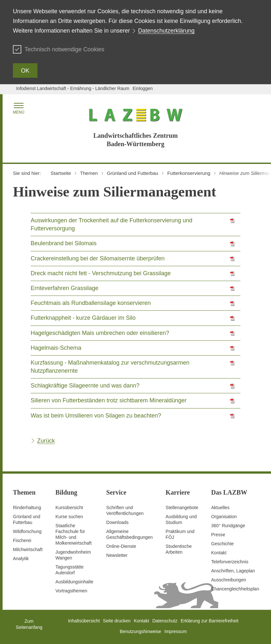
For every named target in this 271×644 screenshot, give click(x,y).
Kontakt (219, 553)
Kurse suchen (69, 517)
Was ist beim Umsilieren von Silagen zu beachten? (96, 416)
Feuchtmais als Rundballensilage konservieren (91, 303)
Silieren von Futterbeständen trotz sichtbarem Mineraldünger (109, 400)
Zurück (46, 441)
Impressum (176, 631)
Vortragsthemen (71, 591)
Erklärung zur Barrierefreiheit (210, 621)
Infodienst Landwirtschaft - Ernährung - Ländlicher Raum (73, 88)
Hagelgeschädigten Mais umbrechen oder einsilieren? (100, 333)
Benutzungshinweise (140, 631)
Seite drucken (117, 621)
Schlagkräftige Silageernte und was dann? (85, 386)
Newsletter (117, 555)
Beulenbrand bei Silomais (64, 243)
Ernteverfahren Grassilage (65, 288)
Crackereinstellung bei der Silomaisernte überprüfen (98, 258)
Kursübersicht (69, 508)
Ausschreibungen (229, 580)
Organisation (224, 517)
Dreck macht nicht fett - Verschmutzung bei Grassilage (101, 273)
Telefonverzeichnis (230, 562)
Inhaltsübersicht (84, 621)
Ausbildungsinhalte (75, 582)
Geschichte (223, 544)
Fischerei (22, 540)
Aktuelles (221, 508)
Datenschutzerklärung (166, 31)
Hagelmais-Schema (56, 348)
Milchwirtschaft (28, 549)
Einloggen (143, 88)
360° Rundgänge (228, 526)
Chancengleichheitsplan (235, 589)
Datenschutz (165, 621)
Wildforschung (27, 531)
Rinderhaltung (27, 508)
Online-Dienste (121, 546)
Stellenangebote (182, 508)
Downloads (117, 522)
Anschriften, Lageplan (233, 571)
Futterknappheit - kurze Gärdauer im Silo (83, 318)
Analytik (21, 558)
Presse (218, 535)
